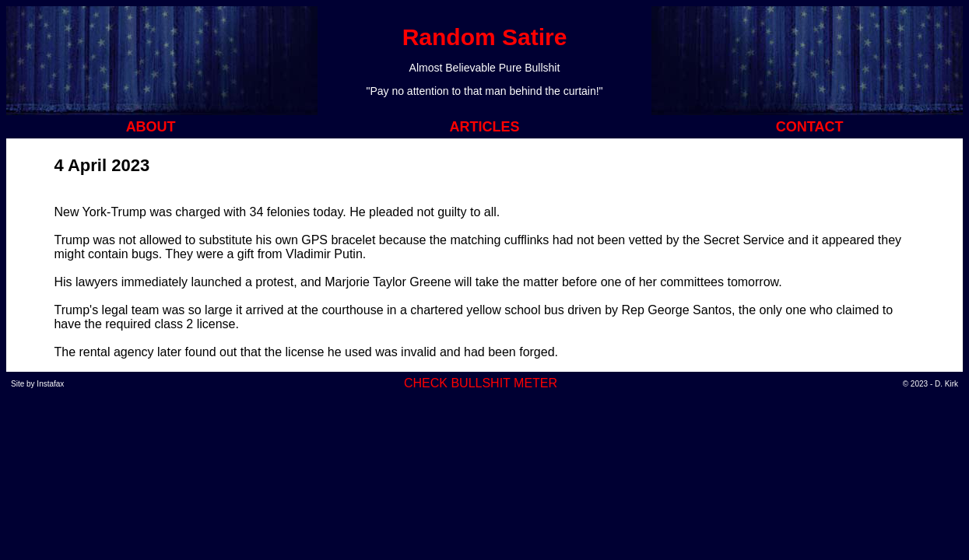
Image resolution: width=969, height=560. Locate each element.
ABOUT (151, 127)
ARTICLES (485, 127)
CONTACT (810, 127)
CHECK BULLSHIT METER (481, 383)
